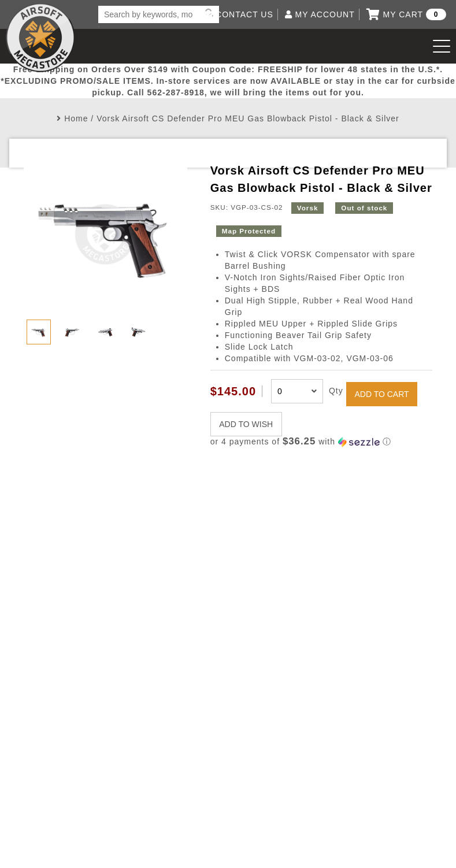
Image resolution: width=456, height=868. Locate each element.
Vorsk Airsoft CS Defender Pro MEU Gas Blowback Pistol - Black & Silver (248, 118)
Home (76, 118)
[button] (321, 442)
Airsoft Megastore (40, 38)
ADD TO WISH (246, 424)
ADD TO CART (381, 394)
